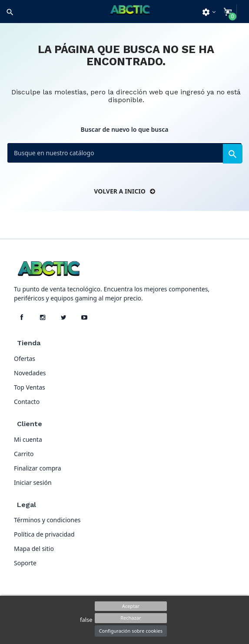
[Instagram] (43, 317)
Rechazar (131, 618)
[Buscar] (124, 153)
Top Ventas (30, 387)
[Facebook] (22, 317)
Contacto (27, 402)
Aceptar (131, 606)
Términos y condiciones (47, 520)
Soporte (25, 563)
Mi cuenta (28, 439)
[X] (63, 317)
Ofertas (25, 359)
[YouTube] (84, 317)
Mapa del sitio (34, 549)
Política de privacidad (44, 534)
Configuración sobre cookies (131, 631)
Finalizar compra (38, 468)
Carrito (24, 454)
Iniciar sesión (33, 482)
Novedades (30, 373)
